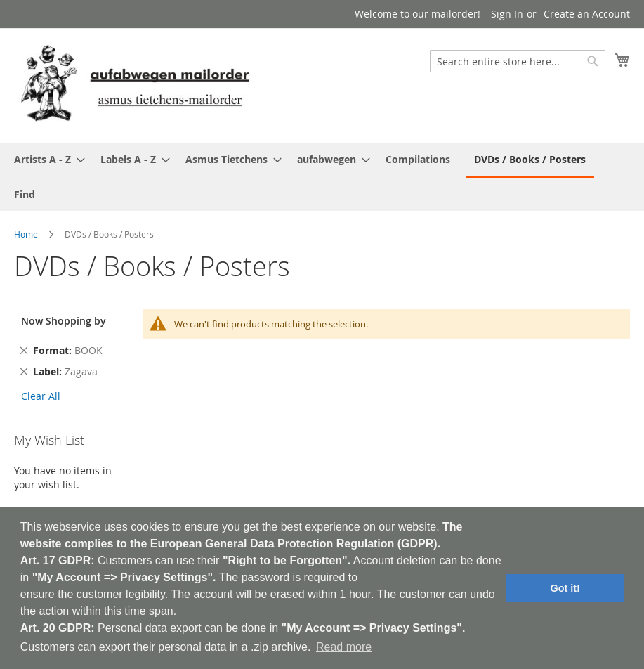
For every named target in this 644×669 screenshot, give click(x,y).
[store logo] (135, 85)
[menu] (322, 177)
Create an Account (587, 14)
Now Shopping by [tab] (64, 321)
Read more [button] (344, 647)
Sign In (507, 14)
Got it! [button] (565, 588)
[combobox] (518, 61)
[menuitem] (45, 159)
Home (26, 234)
